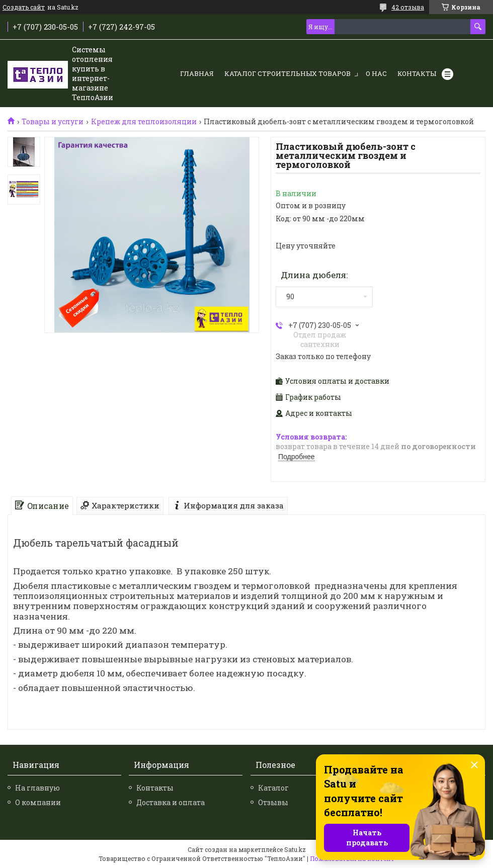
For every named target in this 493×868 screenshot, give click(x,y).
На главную (37, 788)
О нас (376, 73)
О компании (38, 802)
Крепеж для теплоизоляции (144, 122)
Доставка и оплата (171, 802)
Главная (197, 73)
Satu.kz (295, 849)
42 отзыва (408, 7)
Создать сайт (24, 7)
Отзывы (273, 802)
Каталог (273, 788)
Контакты (417, 73)
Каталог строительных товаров (287, 73)
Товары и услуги (53, 122)
